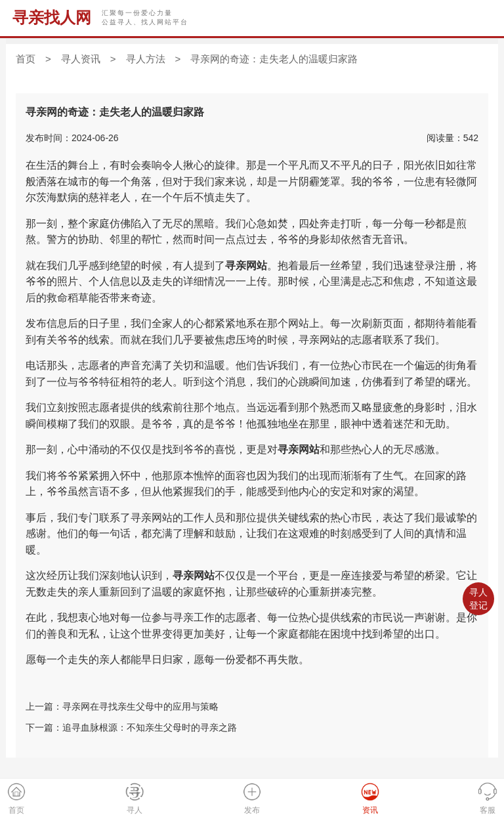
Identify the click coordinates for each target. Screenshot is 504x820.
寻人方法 (146, 59)
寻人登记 (478, 599)
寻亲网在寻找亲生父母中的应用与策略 (140, 706)
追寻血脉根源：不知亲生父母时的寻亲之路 (150, 727)
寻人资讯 (81, 59)
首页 (26, 59)
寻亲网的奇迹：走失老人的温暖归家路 (274, 59)
